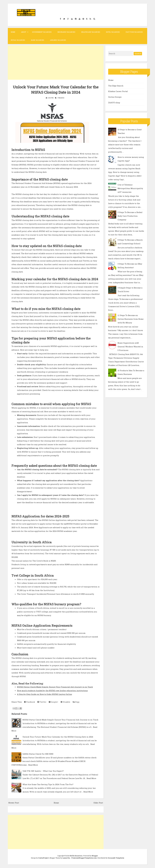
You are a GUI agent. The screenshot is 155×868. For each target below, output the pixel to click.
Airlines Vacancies (58, 40)
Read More (33, 765)
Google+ (53, 702)
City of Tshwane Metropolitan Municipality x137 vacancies (130, 188)
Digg (76, 702)
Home (13, 32)
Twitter (42, 702)
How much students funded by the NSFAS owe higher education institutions (52, 690)
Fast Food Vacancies (134, 32)
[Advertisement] (56, 63)
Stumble (65, 702)
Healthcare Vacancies (91, 32)
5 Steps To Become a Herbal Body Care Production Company (130, 216)
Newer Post (14, 803)
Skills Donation (76, 856)
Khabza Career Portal (118, 91)
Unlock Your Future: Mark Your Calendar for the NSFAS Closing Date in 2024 (56, 89)
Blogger (95, 856)
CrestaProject (43, 858)
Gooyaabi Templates (116, 858)
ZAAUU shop (114, 103)
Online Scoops (115, 97)
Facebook (30, 702)
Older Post (98, 803)
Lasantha (66, 858)
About (24, 32)
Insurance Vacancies (66, 32)
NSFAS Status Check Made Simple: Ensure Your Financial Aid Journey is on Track (55, 687)
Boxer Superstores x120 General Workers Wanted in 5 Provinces (130, 347)
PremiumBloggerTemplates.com (84, 858)
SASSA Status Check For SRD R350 (38, 754)
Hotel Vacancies (113, 32)
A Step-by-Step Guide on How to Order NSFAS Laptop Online (44, 694)
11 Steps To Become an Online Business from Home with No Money (131, 319)
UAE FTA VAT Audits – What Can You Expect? (43, 771)
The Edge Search (116, 86)
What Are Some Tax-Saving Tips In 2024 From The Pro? (48, 784)
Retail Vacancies (18, 40)
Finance (61, 98)
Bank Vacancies (38, 40)
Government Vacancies (42, 32)
